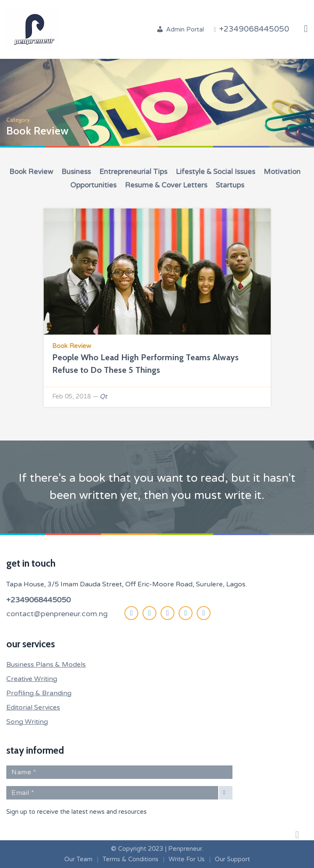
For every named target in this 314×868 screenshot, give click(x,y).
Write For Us (187, 859)
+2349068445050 (38, 600)
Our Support (232, 859)
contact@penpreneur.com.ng (57, 614)
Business (76, 172)
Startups (230, 185)
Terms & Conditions (131, 859)
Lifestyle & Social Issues (215, 172)
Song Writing (27, 722)
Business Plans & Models (46, 665)
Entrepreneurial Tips (133, 172)
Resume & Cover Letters (166, 185)
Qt (103, 396)
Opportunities (93, 185)
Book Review (31, 172)
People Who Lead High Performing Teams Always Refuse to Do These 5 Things (145, 364)
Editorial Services (33, 707)
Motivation (282, 172)
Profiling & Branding (39, 693)
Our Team (78, 859)
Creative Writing (32, 679)
